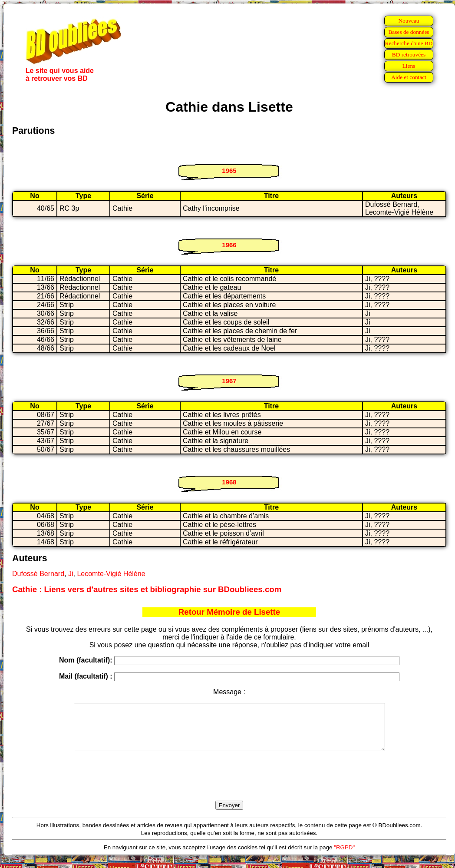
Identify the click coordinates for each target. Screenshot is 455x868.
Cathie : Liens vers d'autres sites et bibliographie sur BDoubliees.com (147, 589)
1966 (229, 245)
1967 (229, 381)
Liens (409, 66)
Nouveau (409, 21)
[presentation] (229, 786)
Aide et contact (409, 77)
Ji (71, 574)
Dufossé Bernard (38, 574)
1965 (229, 171)
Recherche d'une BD (409, 43)
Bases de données (409, 32)
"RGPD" (344, 856)
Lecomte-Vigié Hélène (111, 574)
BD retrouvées (409, 55)
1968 (229, 482)
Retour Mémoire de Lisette (229, 612)
